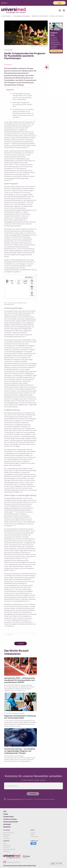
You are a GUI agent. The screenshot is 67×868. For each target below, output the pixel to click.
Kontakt (33, 833)
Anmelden (33, 794)
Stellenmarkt (34, 837)
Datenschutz (7, 845)
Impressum (7, 847)
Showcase (6, 837)
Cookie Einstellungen (10, 849)
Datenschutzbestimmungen (14, 799)
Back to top (57, 864)
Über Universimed (9, 833)
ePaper (33, 835)
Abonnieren (7, 839)
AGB (5, 843)
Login (59, 3)
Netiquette (6, 851)
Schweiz (4, 3)
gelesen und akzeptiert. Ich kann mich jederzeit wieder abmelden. (31, 799)
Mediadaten (7, 835)
